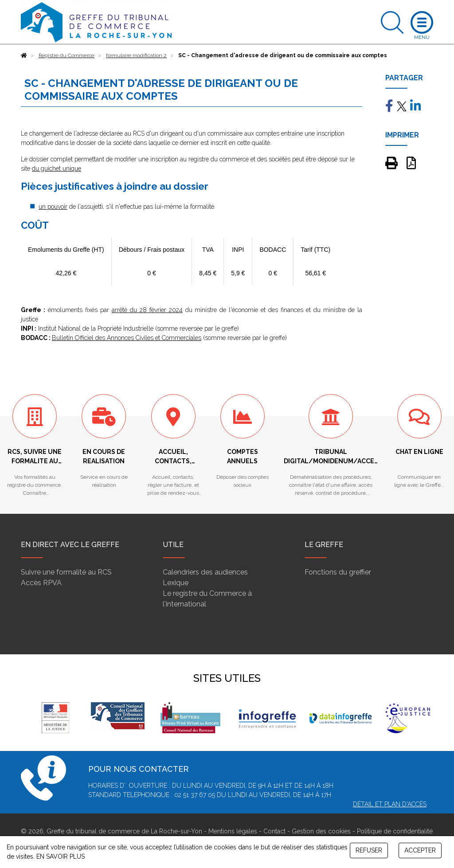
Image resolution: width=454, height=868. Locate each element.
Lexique (176, 583)
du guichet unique (57, 168)
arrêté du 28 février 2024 (147, 310)
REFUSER (369, 850)
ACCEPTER (420, 850)
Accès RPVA (41, 583)
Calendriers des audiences (205, 572)
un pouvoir (53, 207)
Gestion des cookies (321, 831)
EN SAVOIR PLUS (61, 856)
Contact (274, 831)
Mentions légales (233, 831)
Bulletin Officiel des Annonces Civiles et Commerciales (127, 338)
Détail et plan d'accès (390, 804)
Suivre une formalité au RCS (66, 572)
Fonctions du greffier (338, 572)
